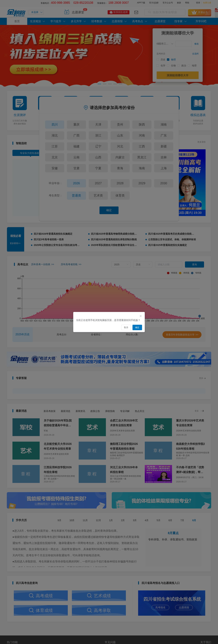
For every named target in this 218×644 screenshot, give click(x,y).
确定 (109, 210)
